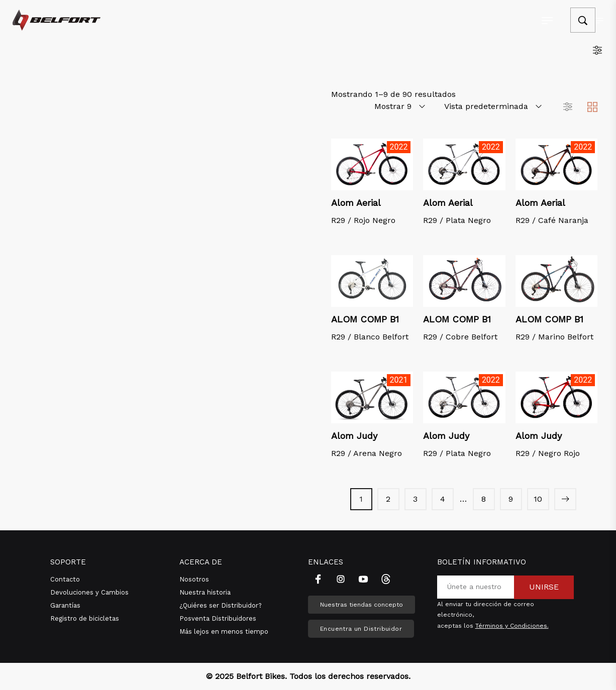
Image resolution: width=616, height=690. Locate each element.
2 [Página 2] (388, 499)
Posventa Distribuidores (218, 618)
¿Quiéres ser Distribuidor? (221, 605)
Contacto (65, 579)
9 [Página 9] (511, 499)
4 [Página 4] (443, 499)
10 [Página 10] (538, 499)
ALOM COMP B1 (365, 319)
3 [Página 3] (415, 499)
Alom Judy (354, 436)
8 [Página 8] (484, 499)
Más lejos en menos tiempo (224, 631)
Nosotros (194, 579)
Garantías (65, 605)
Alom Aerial (356, 203)
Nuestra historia (205, 592)
